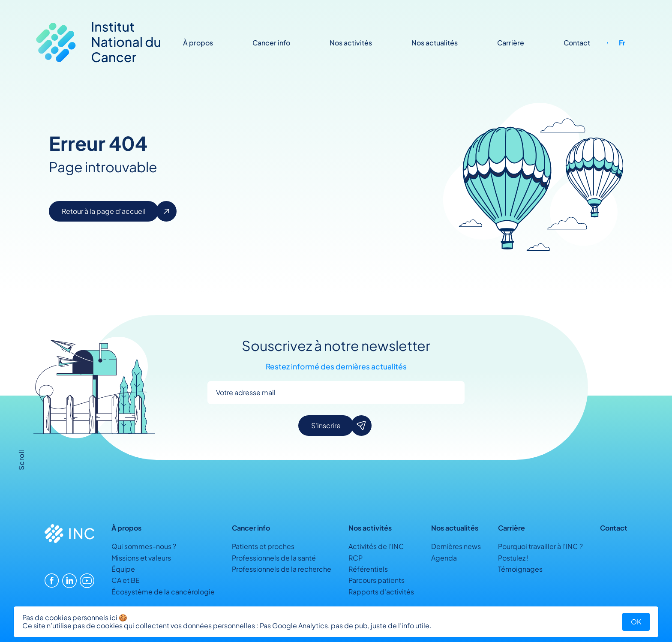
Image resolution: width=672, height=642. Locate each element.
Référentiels (368, 569)
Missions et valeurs (141, 558)
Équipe (123, 569)
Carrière (511, 43)
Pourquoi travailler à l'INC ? (540, 546)
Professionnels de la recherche (282, 569)
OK (636, 622)
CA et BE (126, 580)
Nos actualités (435, 43)
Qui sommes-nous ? (144, 546)
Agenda (444, 558)
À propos (198, 43)
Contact (577, 43)
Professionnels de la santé (274, 558)
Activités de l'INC (376, 546)
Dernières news (456, 546)
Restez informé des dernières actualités (336, 367)
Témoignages (520, 569)
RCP (355, 558)
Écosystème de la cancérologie (163, 592)
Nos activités (351, 43)
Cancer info (271, 43)
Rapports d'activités (381, 592)
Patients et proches (263, 546)
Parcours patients (376, 580)
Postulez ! (513, 558)
